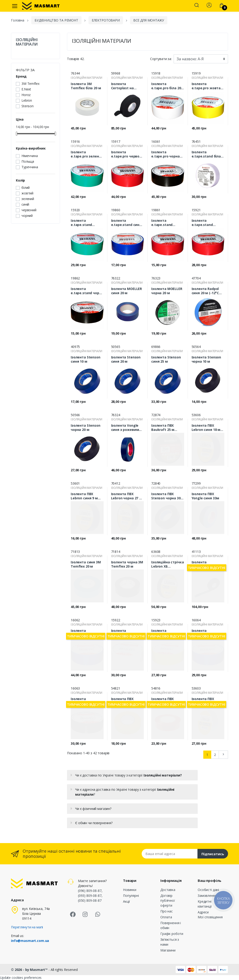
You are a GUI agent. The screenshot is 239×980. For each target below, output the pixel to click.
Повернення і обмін (171, 925)
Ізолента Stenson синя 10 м (86, 359)
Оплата (166, 917)
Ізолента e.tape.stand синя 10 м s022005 (126, 223)
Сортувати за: (161, 59)
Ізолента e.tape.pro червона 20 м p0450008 (127, 154)
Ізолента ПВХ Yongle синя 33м (206, 496)
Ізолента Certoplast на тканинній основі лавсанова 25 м (126, 86)
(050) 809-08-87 (90, 900)
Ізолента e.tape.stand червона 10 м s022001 (163, 223)
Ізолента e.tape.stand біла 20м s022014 (206, 154)
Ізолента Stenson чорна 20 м (86, 428)
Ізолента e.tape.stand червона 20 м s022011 (203, 223)
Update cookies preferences (21, 978)
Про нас (167, 911)
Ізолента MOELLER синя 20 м (127, 291)
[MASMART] (41, 6)
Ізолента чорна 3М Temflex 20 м (127, 564)
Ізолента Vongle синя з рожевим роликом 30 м (125, 428)
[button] (197, 6)
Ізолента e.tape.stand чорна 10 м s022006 (87, 291)
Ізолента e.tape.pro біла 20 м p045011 (166, 86)
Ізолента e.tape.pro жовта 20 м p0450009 (206, 86)
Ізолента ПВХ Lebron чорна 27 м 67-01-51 (127, 496)
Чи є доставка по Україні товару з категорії (128, 775)
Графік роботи (172, 934)
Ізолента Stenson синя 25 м (166, 359)
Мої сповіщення (210, 917)
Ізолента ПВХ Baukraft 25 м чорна (163, 428)
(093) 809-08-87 (90, 896)
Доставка (168, 890)
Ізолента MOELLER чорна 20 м (167, 291)
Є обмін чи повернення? (94, 823)
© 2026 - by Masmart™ (30, 970)
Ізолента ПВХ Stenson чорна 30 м (166, 496)
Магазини (168, 950)
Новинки (130, 890)
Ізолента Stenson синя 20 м (126, 359)
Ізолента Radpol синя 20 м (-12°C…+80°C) (207, 291)
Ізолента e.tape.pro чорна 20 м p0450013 (165, 154)
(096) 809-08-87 (90, 891)
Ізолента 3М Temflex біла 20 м (86, 86)
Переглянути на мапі (27, 927)
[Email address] (170, 854)
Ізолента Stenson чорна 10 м (206, 359)
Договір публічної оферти (168, 900)
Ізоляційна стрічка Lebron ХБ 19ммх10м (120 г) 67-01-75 (167, 564)
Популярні (131, 896)
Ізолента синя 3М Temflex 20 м (86, 564)
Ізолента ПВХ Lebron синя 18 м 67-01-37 (206, 428)
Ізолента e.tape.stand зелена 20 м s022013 (81, 223)
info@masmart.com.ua (30, 941)
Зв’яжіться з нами (170, 942)
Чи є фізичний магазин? (93, 809)
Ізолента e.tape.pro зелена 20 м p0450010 (86, 154)
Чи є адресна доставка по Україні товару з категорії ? (125, 792)
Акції (127, 901)
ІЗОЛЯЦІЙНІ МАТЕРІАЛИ (27, 42)
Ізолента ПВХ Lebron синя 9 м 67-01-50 (84, 496)
